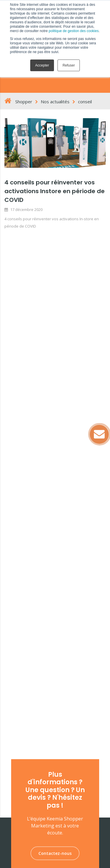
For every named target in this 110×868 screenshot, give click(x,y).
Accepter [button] (42, 65)
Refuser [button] (69, 65)
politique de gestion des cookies (74, 31)
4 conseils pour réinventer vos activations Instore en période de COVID (55, 191)
